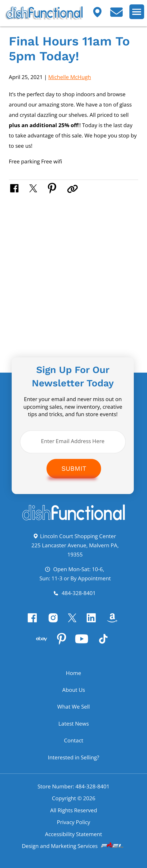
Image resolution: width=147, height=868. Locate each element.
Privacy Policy (73, 822)
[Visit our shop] (100, 15)
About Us (74, 690)
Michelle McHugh (70, 77)
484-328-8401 (74, 593)
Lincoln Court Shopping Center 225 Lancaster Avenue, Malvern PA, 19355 (75, 545)
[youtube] (83, 642)
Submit (74, 468)
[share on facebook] (19, 188)
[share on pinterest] (57, 188)
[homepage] (73, 519)
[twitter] (73, 621)
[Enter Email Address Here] (73, 442)
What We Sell (73, 707)
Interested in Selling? (73, 757)
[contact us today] (119, 15)
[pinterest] (63, 642)
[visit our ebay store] (43, 642)
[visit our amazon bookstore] (113, 621)
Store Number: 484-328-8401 (73, 786)
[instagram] (54, 621)
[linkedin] (93, 621)
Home (73, 673)
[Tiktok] (105, 642)
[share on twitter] (38, 188)
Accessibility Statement (73, 834)
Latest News (74, 723)
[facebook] (34, 621)
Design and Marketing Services (73, 846)
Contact (74, 740)
